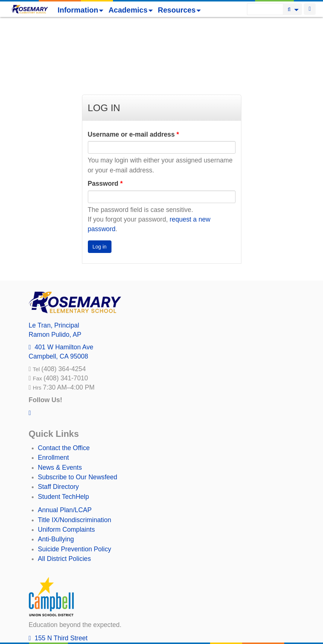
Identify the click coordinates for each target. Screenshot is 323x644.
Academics (131, 10)
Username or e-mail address (133, 72)
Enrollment (54, 395)
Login (310, 9)
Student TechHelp (64, 434)
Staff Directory (59, 424)
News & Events (60, 405)
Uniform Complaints (66, 467)
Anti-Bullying (56, 476)
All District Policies (65, 496)
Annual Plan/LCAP (65, 447)
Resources (179, 10)
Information (80, 10)
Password (105, 121)
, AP (55, 272)
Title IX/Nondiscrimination (75, 457)
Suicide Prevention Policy (75, 486)
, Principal (54, 263)
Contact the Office (64, 385)
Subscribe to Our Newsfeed (78, 414)
